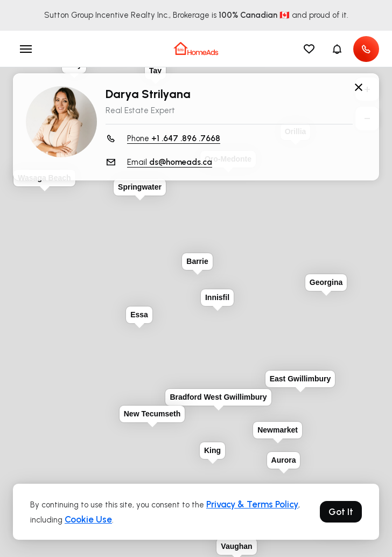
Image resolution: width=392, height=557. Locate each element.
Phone (174, 139)
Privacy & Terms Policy (252, 504)
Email (170, 162)
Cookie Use (88, 519)
